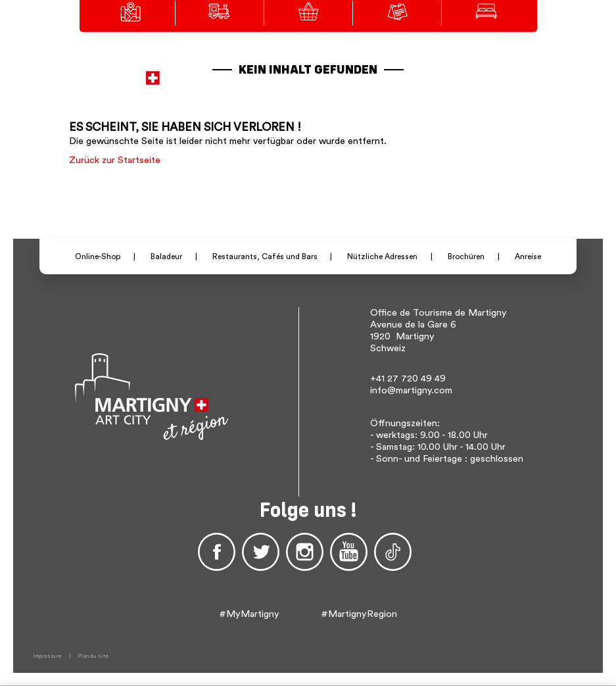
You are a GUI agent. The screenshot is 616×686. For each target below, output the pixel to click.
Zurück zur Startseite (115, 160)
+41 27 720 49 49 (408, 379)
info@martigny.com (411, 390)
